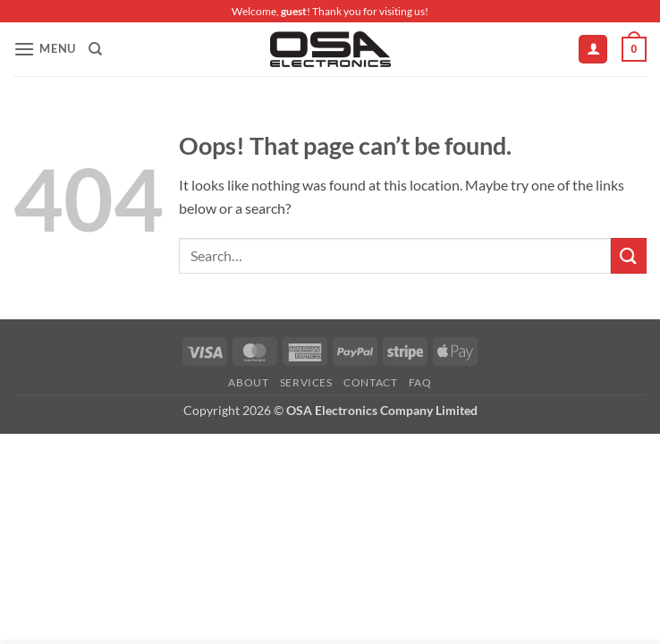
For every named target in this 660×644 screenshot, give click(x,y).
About (248, 382)
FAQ (420, 382)
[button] (45, 49)
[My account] (593, 50)
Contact (370, 382)
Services (306, 382)
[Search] (95, 49)
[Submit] (629, 255)
